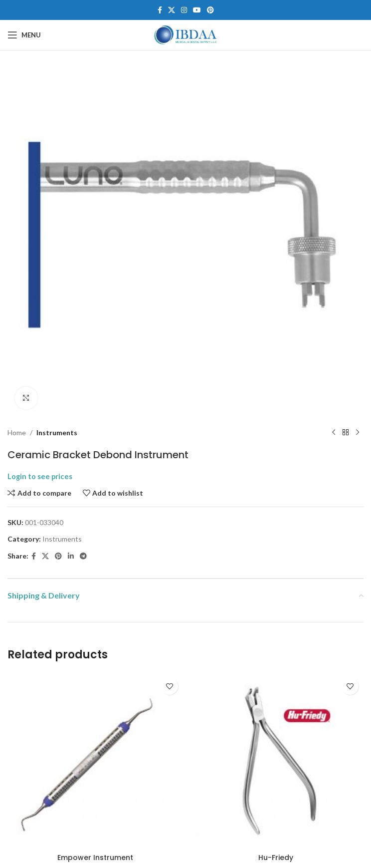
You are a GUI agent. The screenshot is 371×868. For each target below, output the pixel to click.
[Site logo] (185, 34)
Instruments (57, 433)
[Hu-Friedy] (276, 760)
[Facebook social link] (160, 10)
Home (17, 433)
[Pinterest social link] (210, 10)
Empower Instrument (95, 858)
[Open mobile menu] (24, 35)
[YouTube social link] (197, 10)
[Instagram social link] (184, 10)
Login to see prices (40, 476)
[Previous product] (334, 433)
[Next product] (358, 433)
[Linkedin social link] (71, 556)
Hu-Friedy (276, 858)
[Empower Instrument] (95, 760)
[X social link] (172, 10)
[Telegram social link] (83, 556)
